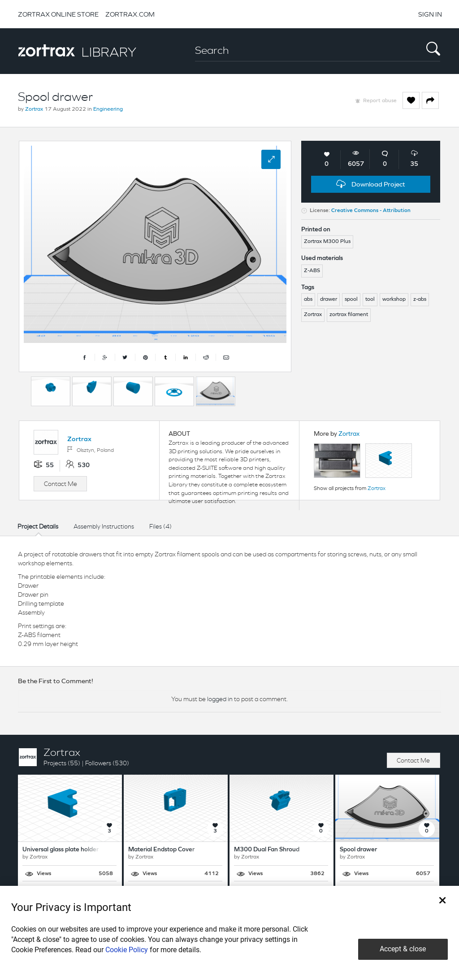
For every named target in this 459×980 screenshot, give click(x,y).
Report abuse (380, 101)
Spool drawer (358, 850)
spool (351, 299)
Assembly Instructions (104, 526)
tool (370, 299)
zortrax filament (349, 315)
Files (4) (160, 526)
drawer (329, 299)
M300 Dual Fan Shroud (267, 850)
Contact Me (61, 484)
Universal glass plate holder (61, 850)
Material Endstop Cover (161, 850)
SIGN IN (430, 14)
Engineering (108, 109)
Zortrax (34, 109)
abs (308, 299)
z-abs (420, 299)
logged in (220, 699)
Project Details (38, 526)
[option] (51, 391)
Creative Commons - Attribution (371, 211)
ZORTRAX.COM (130, 14)
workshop (394, 299)
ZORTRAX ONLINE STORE (58, 14)
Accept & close (403, 949)
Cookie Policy (127, 950)
